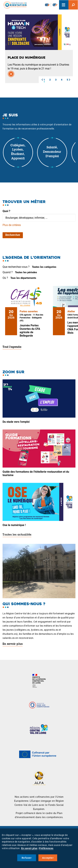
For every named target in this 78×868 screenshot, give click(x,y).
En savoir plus (13, 644)
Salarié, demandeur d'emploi (52, 152)
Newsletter (47, 5)
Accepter (48, 858)
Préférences (46, 848)
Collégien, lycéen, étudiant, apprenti (18, 152)
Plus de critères (12, 225)
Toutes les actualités (17, 535)
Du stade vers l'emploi (16, 422)
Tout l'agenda (12, 347)
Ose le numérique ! (14, 525)
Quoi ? (6, 211)
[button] (42, 80)
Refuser (27, 858)
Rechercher (13, 235)
